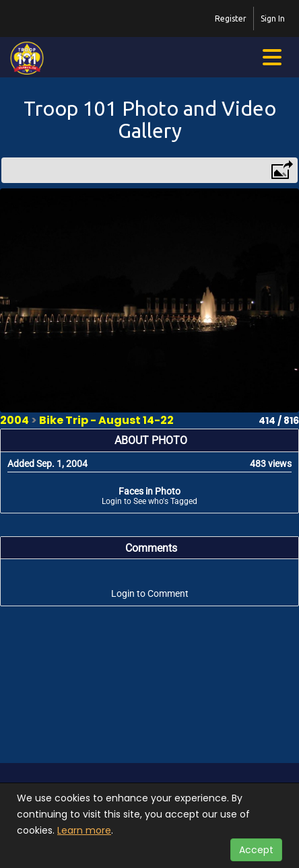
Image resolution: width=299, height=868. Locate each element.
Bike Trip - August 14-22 (106, 420)
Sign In (273, 19)
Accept (256, 850)
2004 (14, 420)
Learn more (84, 830)
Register (231, 19)
